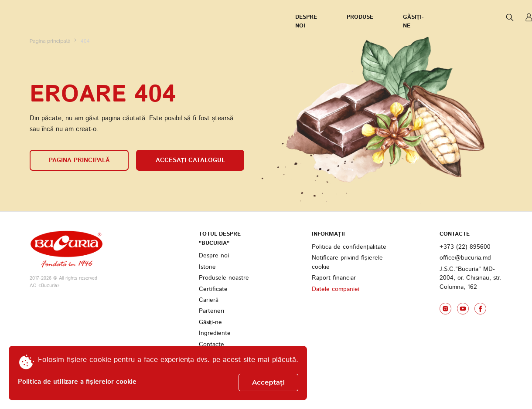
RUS (477, 17)
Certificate (213, 331)
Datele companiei (336, 331)
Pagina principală (51, 83)
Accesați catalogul (190, 202)
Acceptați (268, 382)
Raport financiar (334, 320)
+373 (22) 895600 (465, 289)
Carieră (209, 341)
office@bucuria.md (465, 300)
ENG (497, 17)
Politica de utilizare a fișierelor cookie (77, 382)
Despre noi (46, 18)
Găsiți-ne (163, 18)
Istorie (207, 308)
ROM (452, 17)
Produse (106, 18)
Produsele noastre (224, 320)
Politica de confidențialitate (349, 289)
